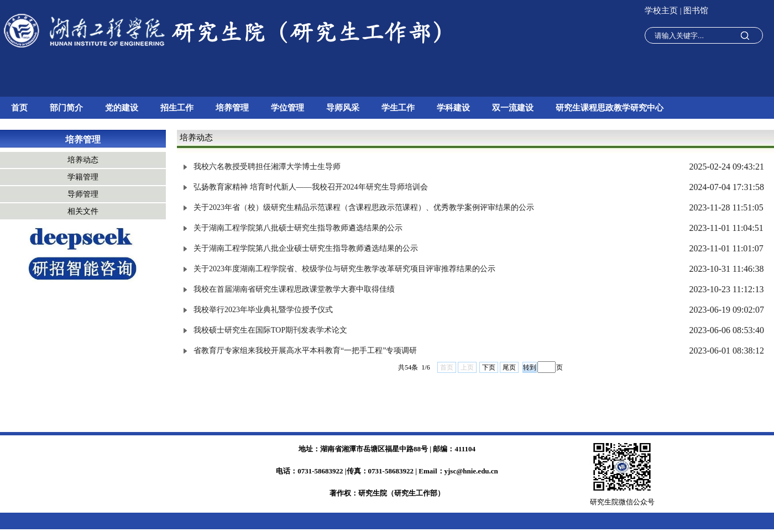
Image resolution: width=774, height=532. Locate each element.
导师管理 (83, 194)
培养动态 (83, 160)
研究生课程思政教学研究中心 (610, 108)
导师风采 (343, 108)
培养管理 (232, 108)
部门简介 (66, 108)
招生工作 (177, 108)
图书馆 (696, 10)
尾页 (509, 367)
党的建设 (122, 108)
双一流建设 (513, 108)
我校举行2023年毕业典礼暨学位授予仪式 (263, 310)
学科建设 (453, 108)
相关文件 (83, 211)
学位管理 (287, 108)
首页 (19, 108)
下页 (489, 367)
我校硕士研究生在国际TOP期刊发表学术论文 (270, 330)
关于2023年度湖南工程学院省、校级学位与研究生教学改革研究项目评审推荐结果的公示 (344, 269)
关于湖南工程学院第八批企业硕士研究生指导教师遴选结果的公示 (306, 248)
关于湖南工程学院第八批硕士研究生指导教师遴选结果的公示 (298, 228)
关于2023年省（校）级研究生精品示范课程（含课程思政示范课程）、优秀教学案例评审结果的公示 (364, 207)
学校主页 (662, 10)
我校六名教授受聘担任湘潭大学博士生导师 (267, 167)
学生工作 (398, 108)
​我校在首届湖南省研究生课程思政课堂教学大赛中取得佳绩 (294, 289)
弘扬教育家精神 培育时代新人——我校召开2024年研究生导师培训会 (311, 187)
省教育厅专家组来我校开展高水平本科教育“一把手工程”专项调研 (305, 351)
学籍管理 (83, 177)
